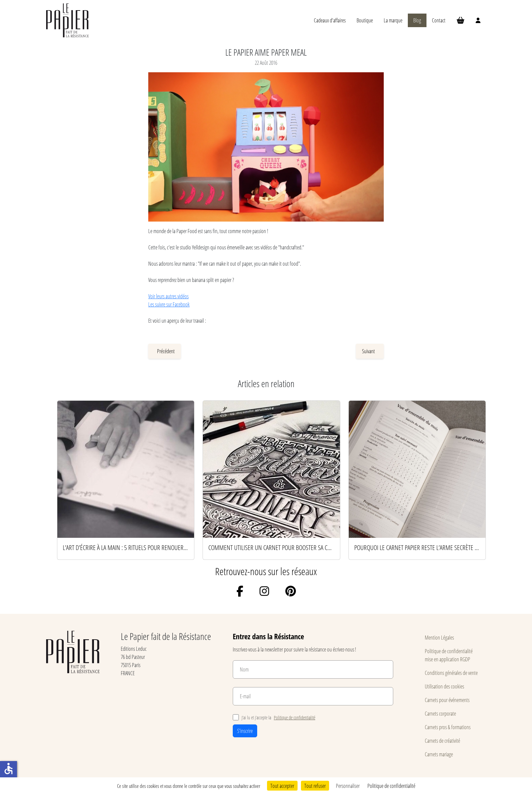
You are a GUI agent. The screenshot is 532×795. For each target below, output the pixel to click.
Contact (439, 20)
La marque (393, 20)
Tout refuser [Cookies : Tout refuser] (315, 786)
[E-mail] (313, 696)
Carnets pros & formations (448, 727)
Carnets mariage (439, 754)
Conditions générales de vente (451, 673)
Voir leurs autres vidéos (168, 296)
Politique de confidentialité (294, 717)
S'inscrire (245, 731)
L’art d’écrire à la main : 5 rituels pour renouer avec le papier (126, 547)
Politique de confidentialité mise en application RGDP (449, 655)
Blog (417, 20)
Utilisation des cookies (444, 686)
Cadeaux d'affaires (330, 20)
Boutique (365, 20)
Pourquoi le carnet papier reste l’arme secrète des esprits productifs (417, 547)
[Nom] (313, 669)
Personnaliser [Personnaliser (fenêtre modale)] (348, 786)
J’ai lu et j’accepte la (274, 717)
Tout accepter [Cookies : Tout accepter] (282, 786)
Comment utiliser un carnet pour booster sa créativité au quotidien (271, 547)
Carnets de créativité (442, 741)
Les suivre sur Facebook (169, 304)
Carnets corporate (440, 713)
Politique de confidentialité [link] (391, 786)
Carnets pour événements (447, 700)
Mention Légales (439, 637)
